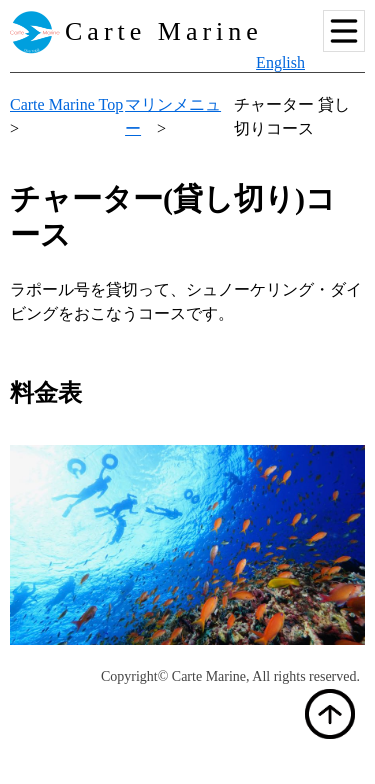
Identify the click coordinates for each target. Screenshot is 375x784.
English (280, 62)
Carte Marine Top (66, 104)
